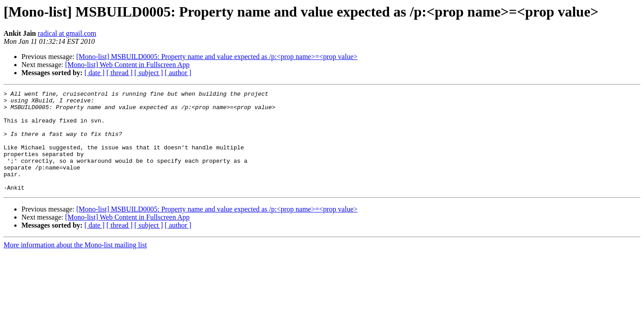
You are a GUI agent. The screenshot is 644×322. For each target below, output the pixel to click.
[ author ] (178, 73)
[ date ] (94, 73)
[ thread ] (119, 73)
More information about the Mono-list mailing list (75, 265)
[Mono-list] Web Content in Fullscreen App (128, 65)
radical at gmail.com (67, 33)
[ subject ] (149, 73)
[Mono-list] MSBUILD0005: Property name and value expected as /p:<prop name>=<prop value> (217, 57)
